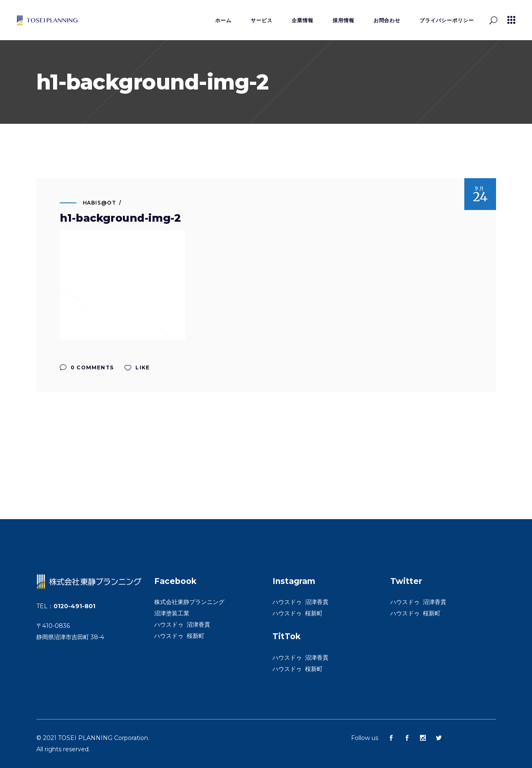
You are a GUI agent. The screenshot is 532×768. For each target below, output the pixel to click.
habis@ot (100, 203)
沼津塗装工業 (172, 613)
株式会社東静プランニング (189, 602)
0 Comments (87, 367)
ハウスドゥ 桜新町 (179, 636)
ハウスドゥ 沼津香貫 (182, 625)
